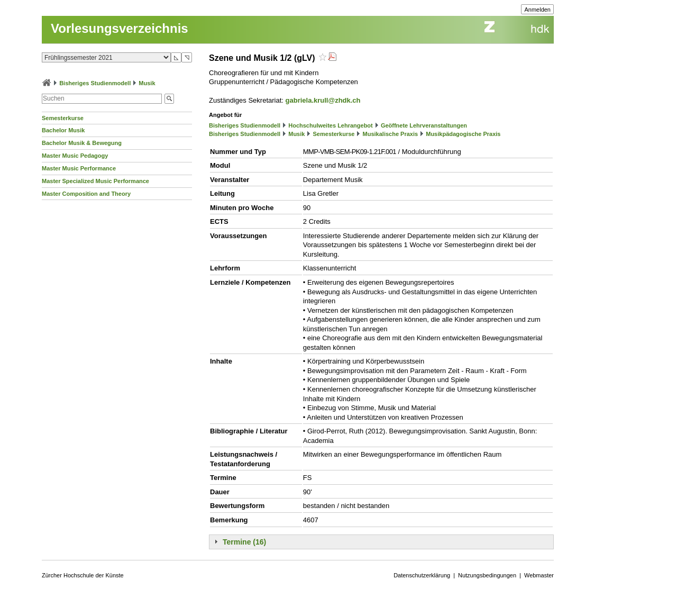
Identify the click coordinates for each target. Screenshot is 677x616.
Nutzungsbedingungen (487, 575)
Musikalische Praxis (391, 134)
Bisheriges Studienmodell (95, 83)
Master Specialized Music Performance (95, 181)
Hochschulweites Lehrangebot (331, 125)
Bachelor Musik (63, 130)
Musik (147, 83)
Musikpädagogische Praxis (463, 134)
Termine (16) (244, 542)
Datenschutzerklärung (422, 575)
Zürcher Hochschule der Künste (83, 575)
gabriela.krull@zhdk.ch (323, 100)
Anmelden (537, 10)
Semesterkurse (63, 118)
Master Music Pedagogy (75, 156)
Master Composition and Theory (86, 194)
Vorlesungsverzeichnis (120, 28)
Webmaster (539, 575)
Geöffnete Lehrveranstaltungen (424, 125)
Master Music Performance (79, 168)
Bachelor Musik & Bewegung (82, 143)
